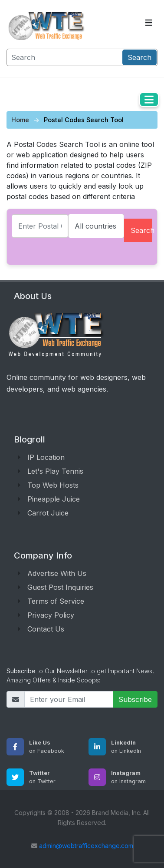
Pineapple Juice (54, 499)
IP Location (46, 457)
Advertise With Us (57, 573)
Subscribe (135, 699)
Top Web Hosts (53, 485)
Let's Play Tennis (55, 471)
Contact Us (46, 629)
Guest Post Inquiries (60, 587)
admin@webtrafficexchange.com (86, 846)
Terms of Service (56, 601)
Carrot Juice (48, 513)
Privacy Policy (51, 615)
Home (20, 120)
